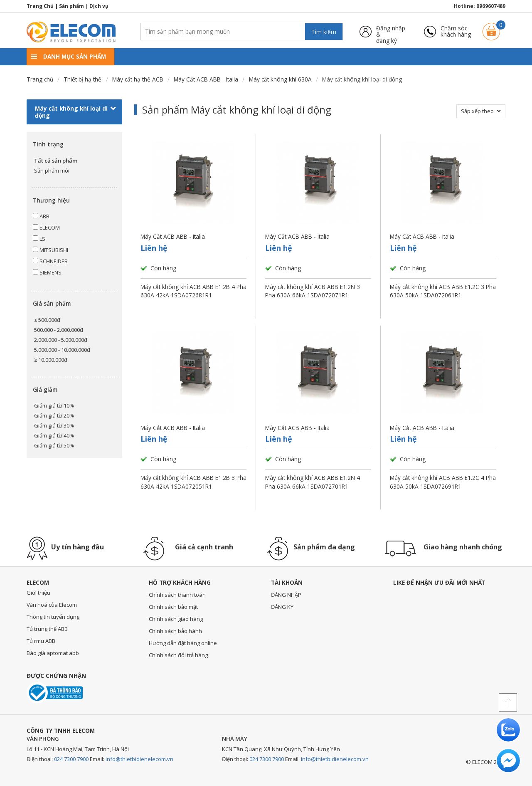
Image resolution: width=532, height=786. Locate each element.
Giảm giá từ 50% (54, 445)
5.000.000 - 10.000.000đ (62, 350)
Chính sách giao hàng (176, 619)
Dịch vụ (99, 6)
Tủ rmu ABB (41, 641)
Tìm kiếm (324, 32)
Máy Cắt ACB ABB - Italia (206, 79)
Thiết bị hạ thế (83, 79)
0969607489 (491, 6)
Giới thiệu (38, 593)
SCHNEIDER (50, 261)
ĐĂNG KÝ (282, 607)
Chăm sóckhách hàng (456, 31)
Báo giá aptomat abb (53, 653)
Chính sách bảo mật (173, 607)
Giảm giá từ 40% (54, 435)
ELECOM (46, 227)
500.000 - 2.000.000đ (59, 330)
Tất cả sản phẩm (56, 161)
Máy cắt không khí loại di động (75, 112)
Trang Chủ (40, 6)
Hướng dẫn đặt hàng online (183, 643)
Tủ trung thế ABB (47, 629)
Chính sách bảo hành (175, 631)
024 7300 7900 (71, 759)
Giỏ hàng (491, 28)
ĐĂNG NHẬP (286, 595)
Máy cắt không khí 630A (280, 79)
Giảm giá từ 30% (54, 425)
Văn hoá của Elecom (52, 605)
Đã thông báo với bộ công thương (55, 693)
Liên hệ (154, 248)
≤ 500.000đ (47, 320)
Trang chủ (40, 79)
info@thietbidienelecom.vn (139, 759)
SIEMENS (47, 272)
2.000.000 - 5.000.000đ (61, 340)
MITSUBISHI (50, 250)
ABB (41, 216)
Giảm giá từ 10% (54, 405)
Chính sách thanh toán (177, 595)
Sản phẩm (71, 6)
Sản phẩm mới (52, 171)
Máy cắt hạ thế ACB (138, 79)
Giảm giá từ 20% (54, 415)
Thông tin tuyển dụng (53, 617)
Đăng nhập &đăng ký (391, 31)
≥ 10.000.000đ (51, 360)
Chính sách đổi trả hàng (178, 655)
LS (39, 239)
